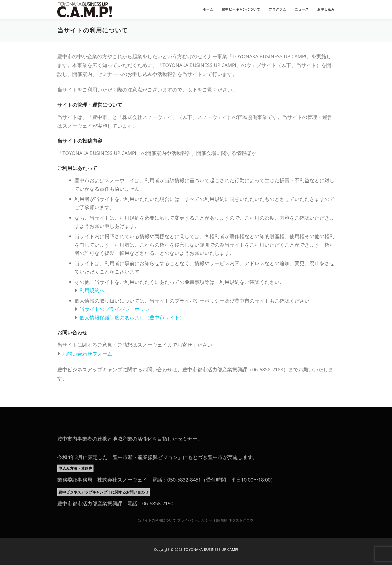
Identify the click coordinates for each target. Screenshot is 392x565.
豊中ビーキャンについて (241, 9)
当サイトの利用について (157, 520)
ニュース (302, 9)
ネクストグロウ (241, 520)
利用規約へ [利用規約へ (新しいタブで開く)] (92, 290)
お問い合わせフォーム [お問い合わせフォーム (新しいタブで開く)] (87, 354)
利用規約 (220, 520)
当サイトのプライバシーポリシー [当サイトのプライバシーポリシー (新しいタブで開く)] (117, 309)
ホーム (208, 9)
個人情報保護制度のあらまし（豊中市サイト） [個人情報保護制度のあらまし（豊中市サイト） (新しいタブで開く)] (132, 317)
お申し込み (326, 9)
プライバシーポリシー (195, 520)
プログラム (277, 9)
